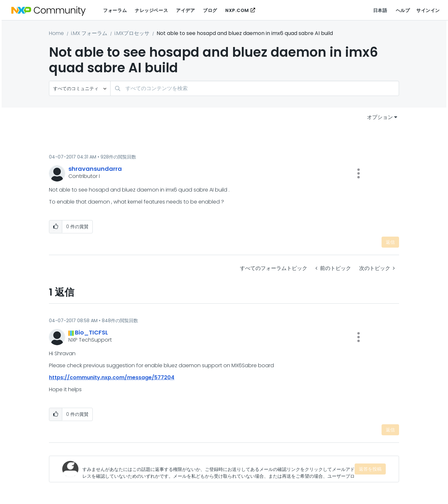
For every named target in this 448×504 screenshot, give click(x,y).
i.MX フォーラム (89, 33)
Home (56, 33)
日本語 (380, 10)
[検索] (255, 88)
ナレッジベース (151, 10)
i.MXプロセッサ (132, 33)
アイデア (185, 10)
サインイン (428, 10)
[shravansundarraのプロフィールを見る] (95, 169)
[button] (359, 173)
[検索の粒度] (80, 88)
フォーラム (115, 10)
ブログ (210, 10)
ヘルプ (403, 10)
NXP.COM (237, 10)
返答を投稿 (370, 469)
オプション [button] (380, 117)
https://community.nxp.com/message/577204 (112, 377)
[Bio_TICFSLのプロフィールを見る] (91, 332)
